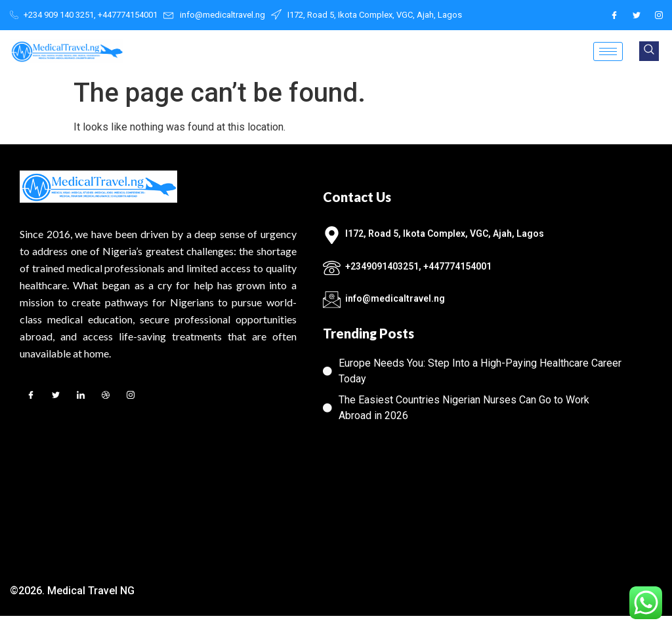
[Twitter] (637, 15)
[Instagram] (659, 15)
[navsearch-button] (649, 51)
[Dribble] (106, 396)
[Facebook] (614, 15)
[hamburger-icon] (608, 51)
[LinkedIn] (81, 396)
